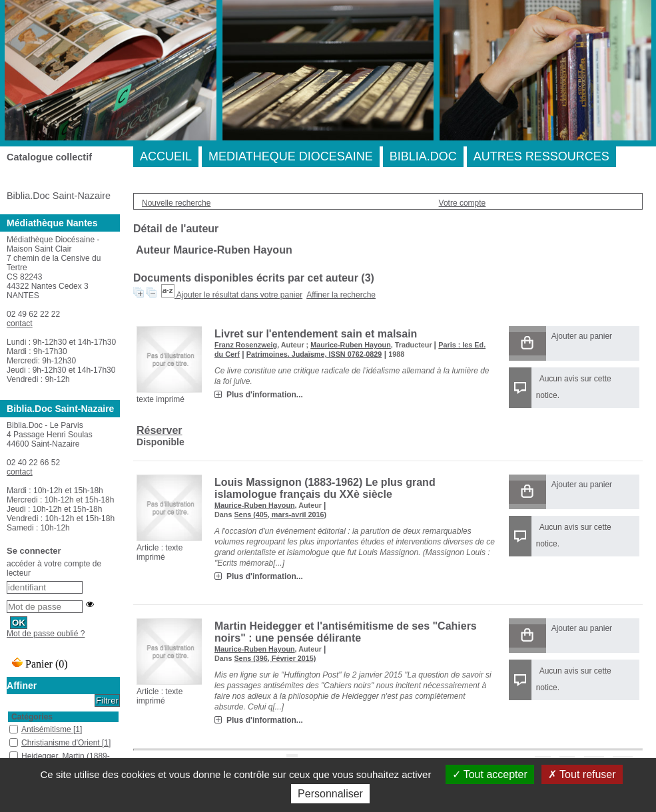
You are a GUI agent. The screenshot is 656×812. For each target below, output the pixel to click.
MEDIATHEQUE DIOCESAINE (291, 156)
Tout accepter (490, 774)
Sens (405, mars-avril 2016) (280, 514)
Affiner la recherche (341, 295)
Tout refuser (582, 774)
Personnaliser (330, 794)
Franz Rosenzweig (246, 345)
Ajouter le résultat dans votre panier (239, 295)
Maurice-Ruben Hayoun (351, 345)
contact (20, 323)
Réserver (160, 430)
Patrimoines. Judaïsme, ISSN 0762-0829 (314, 354)
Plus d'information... (265, 395)
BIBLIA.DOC (423, 156)
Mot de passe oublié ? (46, 634)
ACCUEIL (166, 156)
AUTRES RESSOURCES (541, 156)
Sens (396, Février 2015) (275, 658)
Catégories (32, 717)
